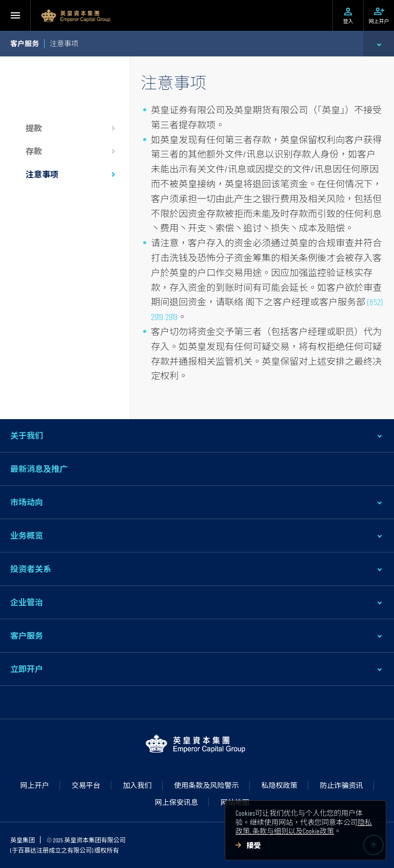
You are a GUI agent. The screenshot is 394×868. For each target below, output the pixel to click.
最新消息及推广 (39, 469)
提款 (34, 128)
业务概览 (27, 535)
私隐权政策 (280, 785)
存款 (34, 151)
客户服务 (27, 635)
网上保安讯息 (176, 802)
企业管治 (27, 602)
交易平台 (86, 785)
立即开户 (27, 669)
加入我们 (137, 785)
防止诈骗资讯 (342, 785)
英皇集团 (23, 840)
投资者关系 (31, 569)
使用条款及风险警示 (207, 785)
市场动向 (27, 502)
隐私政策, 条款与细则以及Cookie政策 (304, 827)
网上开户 (35, 785)
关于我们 (27, 435)
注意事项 (42, 174)
